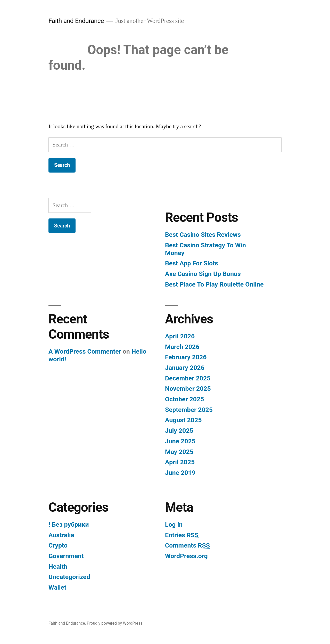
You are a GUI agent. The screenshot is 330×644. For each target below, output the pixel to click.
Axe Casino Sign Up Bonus (203, 274)
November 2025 (188, 389)
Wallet (57, 587)
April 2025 (180, 462)
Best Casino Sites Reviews (203, 235)
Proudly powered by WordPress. (115, 623)
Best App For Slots (192, 263)
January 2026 (185, 368)
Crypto (58, 545)
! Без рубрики (69, 524)
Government (66, 556)
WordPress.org (186, 556)
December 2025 (188, 378)
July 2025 (179, 431)
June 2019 (180, 473)
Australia (61, 535)
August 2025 (183, 420)
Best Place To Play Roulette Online (214, 284)
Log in (174, 524)
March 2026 (182, 347)
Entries (182, 535)
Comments (187, 545)
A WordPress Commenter (85, 351)
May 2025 (179, 452)
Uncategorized (69, 577)
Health (58, 566)
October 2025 (184, 399)
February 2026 (186, 357)
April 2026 (180, 336)
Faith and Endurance (76, 21)
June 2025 (180, 441)
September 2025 (189, 410)
